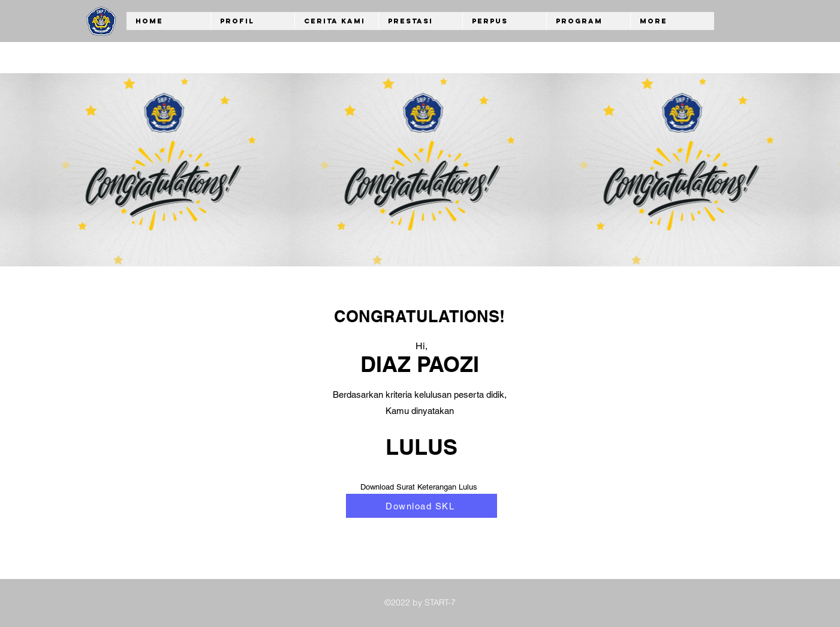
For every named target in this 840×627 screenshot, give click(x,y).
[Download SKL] (421, 506)
